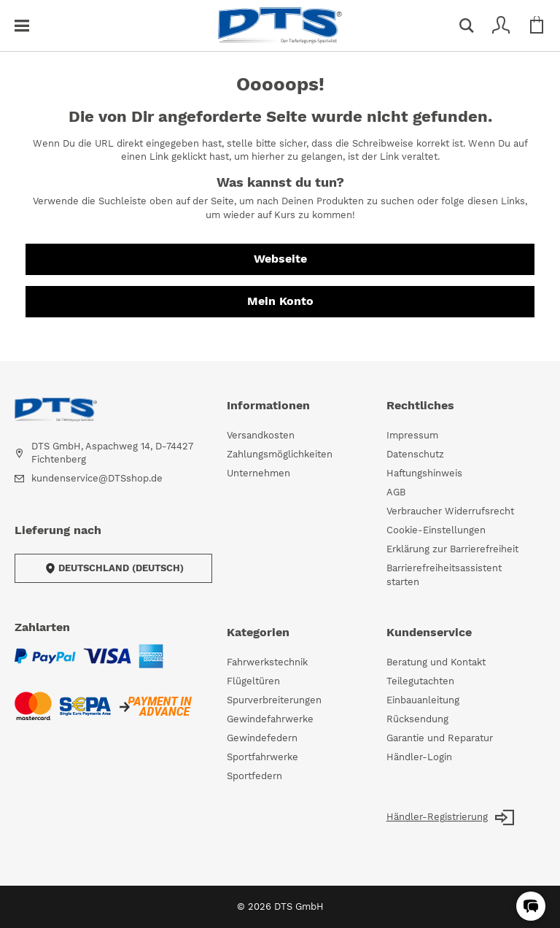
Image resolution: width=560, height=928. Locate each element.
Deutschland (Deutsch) (114, 568)
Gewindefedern (262, 738)
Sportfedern (254, 776)
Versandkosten (261, 435)
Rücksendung (417, 719)
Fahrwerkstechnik (267, 662)
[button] (531, 906)
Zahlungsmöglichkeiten (280, 454)
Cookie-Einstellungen (436, 530)
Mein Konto (280, 301)
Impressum (412, 435)
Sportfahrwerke (262, 757)
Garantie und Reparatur (440, 738)
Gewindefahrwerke (270, 719)
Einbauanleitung (423, 700)
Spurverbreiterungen (274, 700)
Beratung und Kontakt (436, 662)
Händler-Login (419, 757)
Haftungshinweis (424, 473)
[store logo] (280, 26)
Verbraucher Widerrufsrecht (450, 511)
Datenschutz (415, 454)
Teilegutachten (420, 681)
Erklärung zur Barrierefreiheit (452, 549)
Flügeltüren (253, 681)
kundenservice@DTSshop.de (97, 478)
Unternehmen (258, 473)
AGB (396, 492)
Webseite (280, 259)
